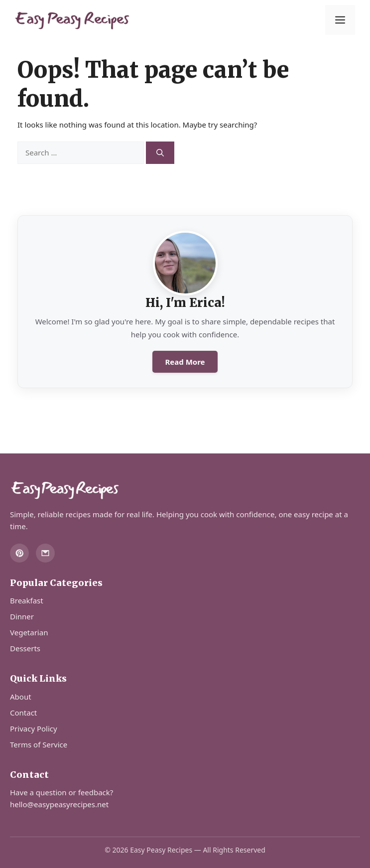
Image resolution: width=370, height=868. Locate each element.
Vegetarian (29, 632)
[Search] (160, 153)
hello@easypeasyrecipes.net (59, 804)
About (21, 697)
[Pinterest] (19, 553)
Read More (185, 362)
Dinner (22, 616)
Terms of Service (39, 744)
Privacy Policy (34, 728)
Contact (23, 713)
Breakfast (27, 600)
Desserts (25, 648)
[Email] (45, 553)
